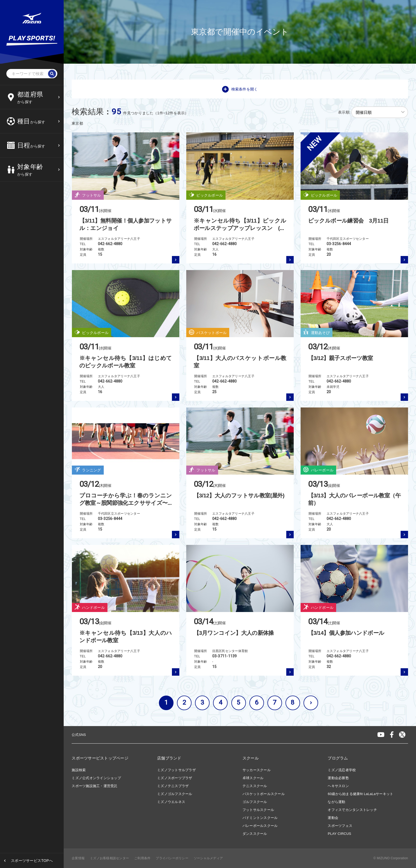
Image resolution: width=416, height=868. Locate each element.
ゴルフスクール (255, 802)
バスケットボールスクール (264, 794)
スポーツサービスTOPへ (32, 861)
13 (41, 66)
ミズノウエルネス (171, 802)
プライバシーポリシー (172, 858)
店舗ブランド (169, 758)
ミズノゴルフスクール (175, 794)
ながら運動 (336, 802)
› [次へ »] (311, 702)
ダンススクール (255, 834)
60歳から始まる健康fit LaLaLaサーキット (360, 794)
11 (14, 66)
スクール (251, 758)
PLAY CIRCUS (339, 834)
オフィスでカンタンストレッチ (352, 810)
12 (28, 66)
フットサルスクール (258, 810)
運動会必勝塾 (338, 778)
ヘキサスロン (338, 786)
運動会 (333, 818)
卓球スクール (253, 778)
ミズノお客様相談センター (109, 858)
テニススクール (255, 786)
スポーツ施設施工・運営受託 (94, 786)
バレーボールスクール (260, 826)
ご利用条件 (142, 858)
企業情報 (78, 858)
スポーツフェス (340, 826)
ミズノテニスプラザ (173, 786)
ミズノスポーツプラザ (175, 778)
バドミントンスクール (260, 818)
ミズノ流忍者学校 (342, 770)
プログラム (338, 758)
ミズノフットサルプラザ (176, 770)
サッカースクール (257, 770)
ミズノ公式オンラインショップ (96, 778)
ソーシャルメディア (208, 858)
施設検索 (79, 770)
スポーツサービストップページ (100, 758)
